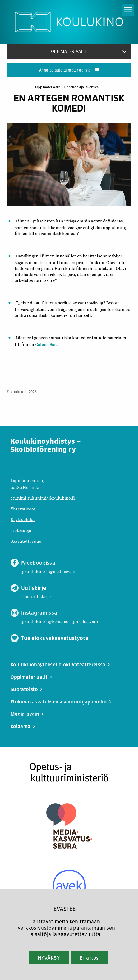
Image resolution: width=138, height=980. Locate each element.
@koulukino (33, 571)
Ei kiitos (89, 958)
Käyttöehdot (23, 519)
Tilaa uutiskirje (36, 596)
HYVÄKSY (49, 958)
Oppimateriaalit (49, 87)
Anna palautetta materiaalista (69, 70)
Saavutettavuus (26, 541)
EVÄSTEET (66, 909)
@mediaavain (62, 571)
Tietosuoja (21, 530)
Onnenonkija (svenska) (83, 87)
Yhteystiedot (23, 509)
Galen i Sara (47, 344)
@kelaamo (58, 621)
